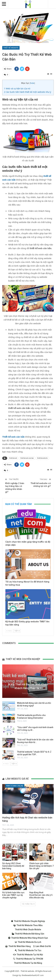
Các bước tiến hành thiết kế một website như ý (27, 92)
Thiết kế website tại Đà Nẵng (28, 963)
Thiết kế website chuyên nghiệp (28, 921)
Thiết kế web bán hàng (18, 946)
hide (32, 83)
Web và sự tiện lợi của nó (17, 88)
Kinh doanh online (15, 786)
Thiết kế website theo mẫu (28, 925)
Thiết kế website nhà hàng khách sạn (28, 938)
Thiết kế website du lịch (28, 942)
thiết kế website (42, 458)
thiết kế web (13, 458)
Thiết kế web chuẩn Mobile (28, 930)
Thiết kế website (11, 48)
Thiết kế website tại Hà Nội (28, 955)
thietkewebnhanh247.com (33, 975)
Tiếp (17, 631)
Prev (9, 631)
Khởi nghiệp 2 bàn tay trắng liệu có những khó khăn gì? (15, 488)
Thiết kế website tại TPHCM (28, 959)
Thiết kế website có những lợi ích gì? (41, 485)
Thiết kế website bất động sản (28, 934)
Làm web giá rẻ (42, 946)
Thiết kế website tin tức (28, 950)
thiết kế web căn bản (27, 458)
